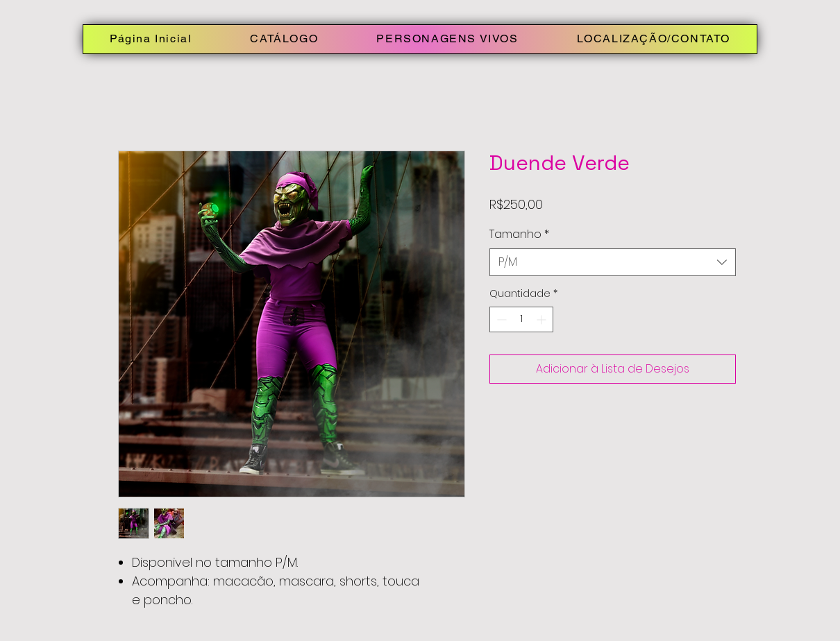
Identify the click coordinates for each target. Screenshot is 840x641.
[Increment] (543, 319)
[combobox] (613, 262)
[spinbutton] (521, 319)
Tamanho (519, 234)
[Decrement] (500, 319)
